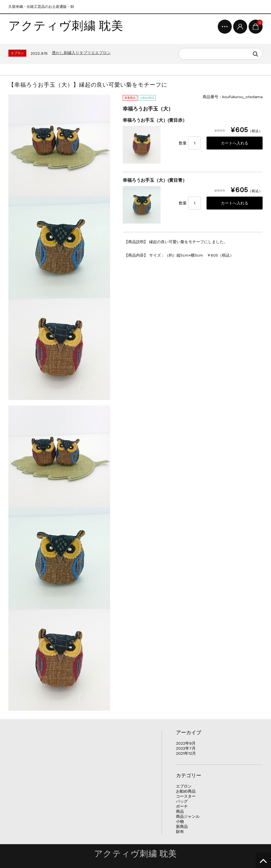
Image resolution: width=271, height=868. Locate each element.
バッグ (182, 801)
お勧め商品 (186, 791)
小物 (180, 821)
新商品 (182, 826)
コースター (186, 796)
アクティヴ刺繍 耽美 (66, 26)
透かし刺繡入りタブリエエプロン (81, 53)
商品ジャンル (188, 816)
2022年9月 (186, 743)
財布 (180, 832)
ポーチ (182, 806)
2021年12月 (186, 753)
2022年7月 (186, 748)
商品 (180, 811)
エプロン (184, 786)
